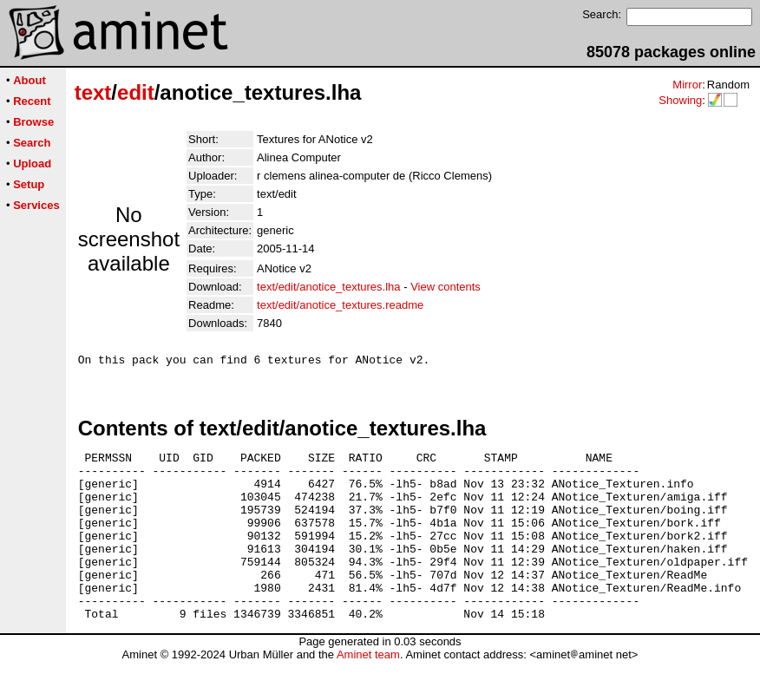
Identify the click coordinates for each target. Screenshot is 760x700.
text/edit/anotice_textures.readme (340, 305)
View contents (446, 287)
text (93, 92)
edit (136, 92)
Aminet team (368, 693)
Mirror (687, 85)
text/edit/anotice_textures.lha (329, 287)
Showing (680, 100)
